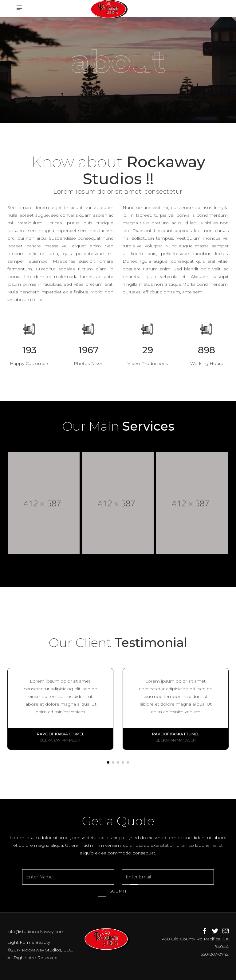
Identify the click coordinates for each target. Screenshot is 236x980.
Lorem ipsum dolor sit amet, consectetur (118, 192)
